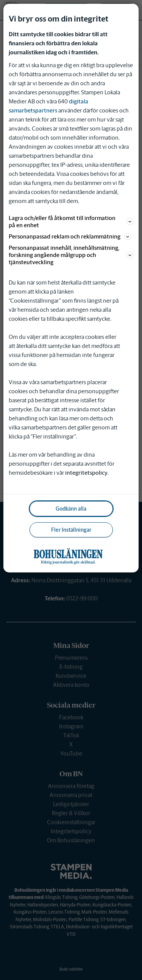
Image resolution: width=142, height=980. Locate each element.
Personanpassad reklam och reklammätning (70, 236)
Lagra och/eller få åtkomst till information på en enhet (71, 222)
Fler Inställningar (71, 530)
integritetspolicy (86, 473)
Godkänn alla (71, 509)
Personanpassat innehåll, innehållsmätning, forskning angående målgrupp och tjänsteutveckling (71, 255)
